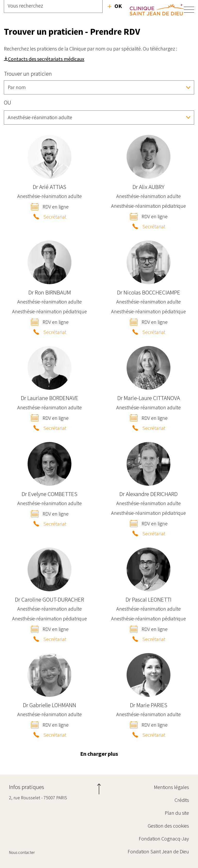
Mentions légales (171, 787)
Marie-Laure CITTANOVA (149, 398)
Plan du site (177, 813)
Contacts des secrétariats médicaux (46, 59)
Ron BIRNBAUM (50, 292)
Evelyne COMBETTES (49, 494)
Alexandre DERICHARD (148, 494)
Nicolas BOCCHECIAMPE (149, 292)
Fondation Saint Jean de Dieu (158, 851)
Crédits (182, 800)
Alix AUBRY (148, 187)
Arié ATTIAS (49, 187)
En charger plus (99, 754)
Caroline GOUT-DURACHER (49, 599)
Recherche (115, 6)
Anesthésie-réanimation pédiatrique (148, 206)
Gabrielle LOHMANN (49, 705)
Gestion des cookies (168, 826)
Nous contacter (22, 852)
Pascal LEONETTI (148, 599)
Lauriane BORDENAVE (50, 398)
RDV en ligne (56, 207)
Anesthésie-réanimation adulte (49, 196)
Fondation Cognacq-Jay (164, 839)
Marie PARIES (149, 705)
